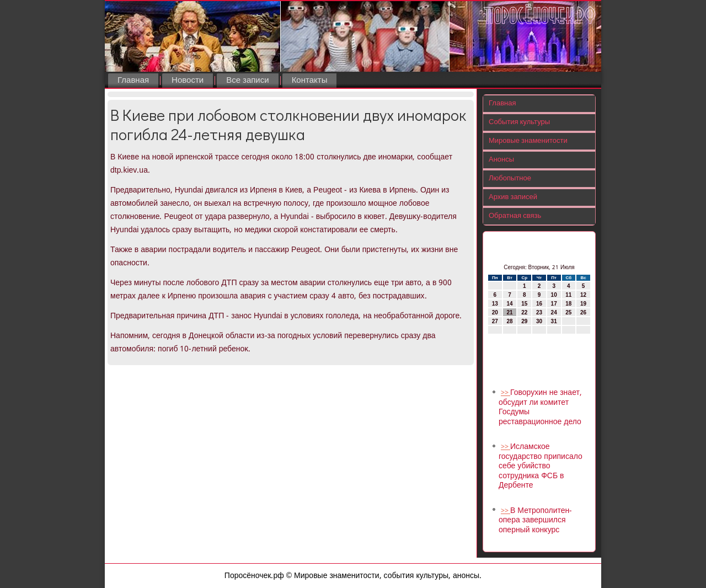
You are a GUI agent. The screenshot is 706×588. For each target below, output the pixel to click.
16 (539, 304)
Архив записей (513, 197)
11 (568, 295)
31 (554, 321)
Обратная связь (515, 216)
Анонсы (501, 160)
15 (524, 304)
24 (554, 312)
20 (495, 312)
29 (524, 321)
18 (568, 304)
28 (509, 321)
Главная (133, 81)
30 (539, 321)
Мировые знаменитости (528, 141)
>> (506, 393)
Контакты (310, 81)
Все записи (247, 81)
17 (554, 304)
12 (583, 295)
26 (583, 312)
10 (554, 295)
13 (495, 304)
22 (524, 312)
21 (509, 312)
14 (509, 304)
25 (568, 312)
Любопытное (510, 178)
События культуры (519, 122)
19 (583, 304)
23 (539, 312)
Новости (188, 81)
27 (495, 321)
